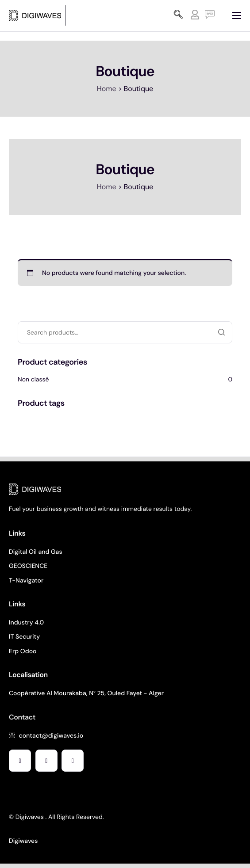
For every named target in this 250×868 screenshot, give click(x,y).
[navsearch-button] (178, 15)
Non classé (33, 380)
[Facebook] (20, 761)
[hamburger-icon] (237, 15)
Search (221, 332)
